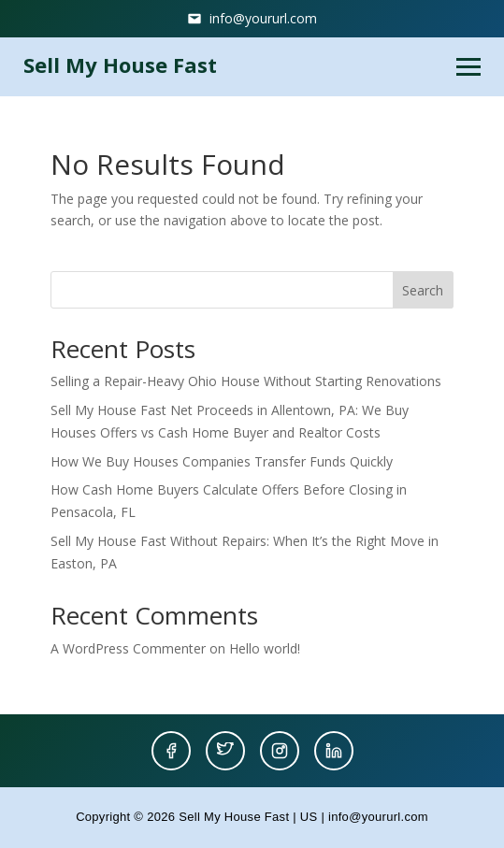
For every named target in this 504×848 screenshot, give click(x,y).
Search (423, 290)
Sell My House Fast (120, 65)
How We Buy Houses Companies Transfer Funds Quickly (222, 461)
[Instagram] (280, 751)
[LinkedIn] (334, 751)
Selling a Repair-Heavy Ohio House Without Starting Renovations (246, 381)
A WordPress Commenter (128, 648)
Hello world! (265, 648)
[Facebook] (171, 751)
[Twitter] (225, 751)
